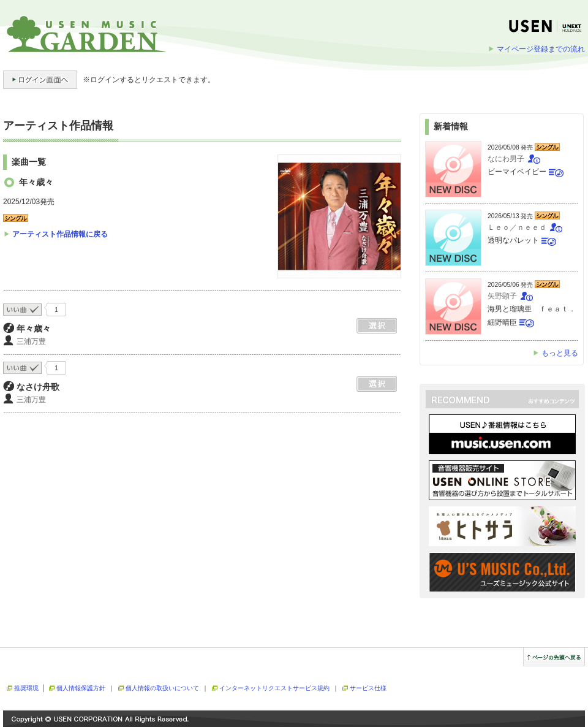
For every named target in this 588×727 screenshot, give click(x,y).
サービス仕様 (368, 688)
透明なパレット (513, 240)
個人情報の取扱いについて (162, 688)
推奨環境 (26, 688)
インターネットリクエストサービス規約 (274, 688)
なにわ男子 (506, 159)
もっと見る (560, 353)
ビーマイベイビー (517, 172)
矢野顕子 (502, 296)
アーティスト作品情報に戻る (60, 234)
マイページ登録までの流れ (541, 49)
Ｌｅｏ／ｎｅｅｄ (517, 227)
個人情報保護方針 (81, 688)
